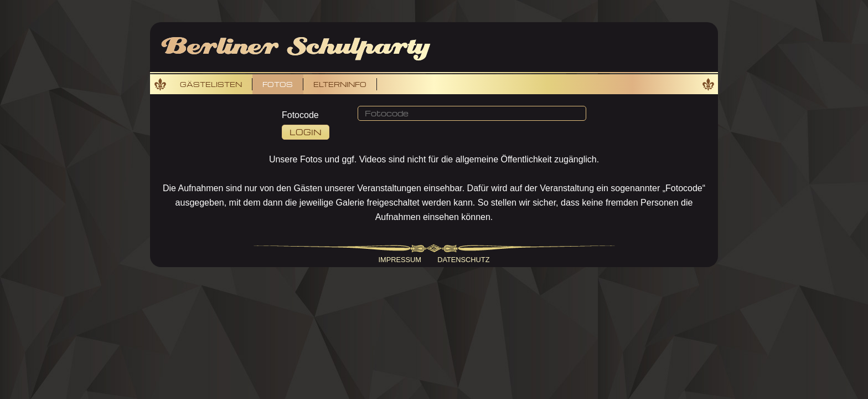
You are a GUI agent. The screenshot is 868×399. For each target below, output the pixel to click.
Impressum (400, 260)
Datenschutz (463, 260)
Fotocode (300, 115)
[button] (472, 114)
